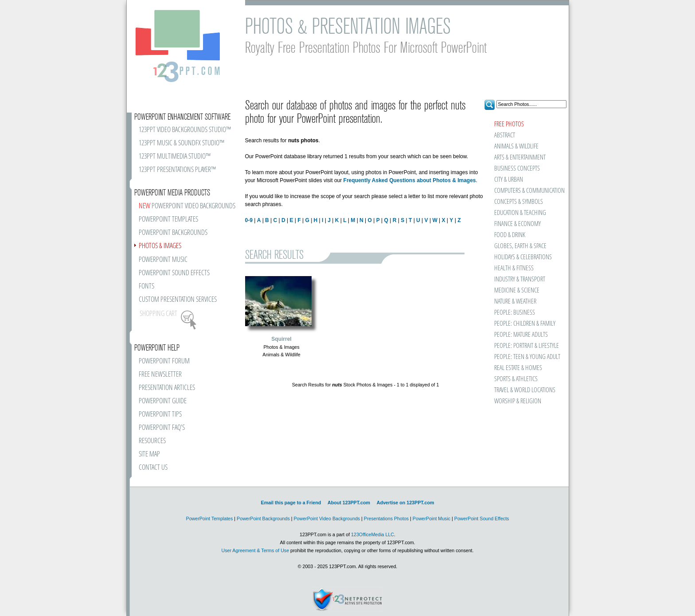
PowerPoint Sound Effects (482, 519)
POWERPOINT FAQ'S (162, 428)
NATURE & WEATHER (515, 302)
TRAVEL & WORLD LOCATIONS (525, 390)
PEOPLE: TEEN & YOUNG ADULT (527, 357)
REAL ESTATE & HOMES (518, 368)
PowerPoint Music (431, 519)
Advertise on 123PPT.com (406, 503)
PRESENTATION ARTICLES (167, 388)
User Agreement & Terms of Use (255, 550)
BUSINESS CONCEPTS (517, 169)
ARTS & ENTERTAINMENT (520, 158)
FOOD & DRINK (510, 235)
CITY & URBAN (509, 180)
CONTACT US (153, 468)
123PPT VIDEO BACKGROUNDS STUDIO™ (185, 130)
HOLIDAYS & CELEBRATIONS (523, 257)
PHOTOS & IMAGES (160, 246)
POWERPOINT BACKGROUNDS (173, 233)
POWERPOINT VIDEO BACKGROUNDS (187, 206)
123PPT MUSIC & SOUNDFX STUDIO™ (182, 143)
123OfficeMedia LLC (373, 534)
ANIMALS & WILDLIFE (516, 146)
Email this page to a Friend (291, 503)
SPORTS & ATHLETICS (516, 379)
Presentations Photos (386, 519)
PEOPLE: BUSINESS (515, 313)
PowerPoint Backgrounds (263, 519)
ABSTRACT (505, 135)
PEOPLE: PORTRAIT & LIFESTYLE (527, 346)
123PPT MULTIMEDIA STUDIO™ (175, 157)
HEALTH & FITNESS (514, 268)
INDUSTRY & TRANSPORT (520, 279)
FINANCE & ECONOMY (517, 224)
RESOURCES (152, 441)
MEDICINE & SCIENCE (517, 290)
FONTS (146, 287)
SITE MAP (149, 454)
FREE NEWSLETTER (160, 375)
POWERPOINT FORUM (164, 361)
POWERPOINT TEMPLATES (168, 220)
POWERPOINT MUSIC (163, 260)
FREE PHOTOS (509, 124)
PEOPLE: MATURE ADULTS (521, 335)
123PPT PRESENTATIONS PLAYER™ (177, 170)
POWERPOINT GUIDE (163, 401)
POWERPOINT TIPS (160, 415)
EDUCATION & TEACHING (520, 213)
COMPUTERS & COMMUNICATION (529, 191)
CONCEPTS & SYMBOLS (519, 202)
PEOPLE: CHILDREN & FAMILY (525, 324)
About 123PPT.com (349, 503)
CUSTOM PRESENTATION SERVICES (178, 300)
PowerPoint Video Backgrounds (327, 519)
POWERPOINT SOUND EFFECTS (174, 273)
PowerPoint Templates (210, 519)
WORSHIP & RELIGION (518, 401)
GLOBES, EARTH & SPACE (520, 246)
